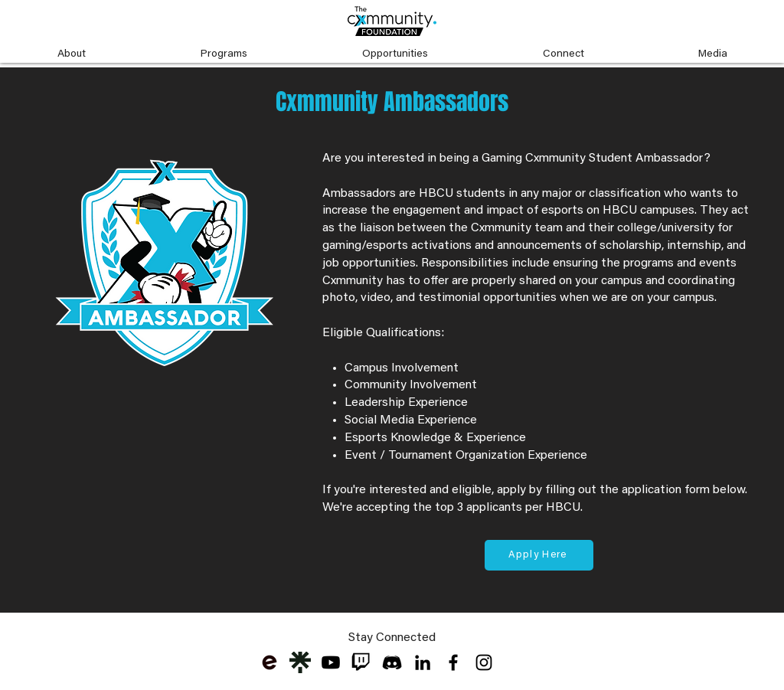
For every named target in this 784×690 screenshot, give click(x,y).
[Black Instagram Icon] (484, 662)
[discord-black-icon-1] (392, 662)
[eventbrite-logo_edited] (269, 662)
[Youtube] (331, 662)
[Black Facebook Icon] (453, 662)
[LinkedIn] (423, 662)
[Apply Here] (539, 555)
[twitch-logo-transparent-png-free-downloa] (361, 662)
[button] (72, 47)
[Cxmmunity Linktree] (300, 662)
